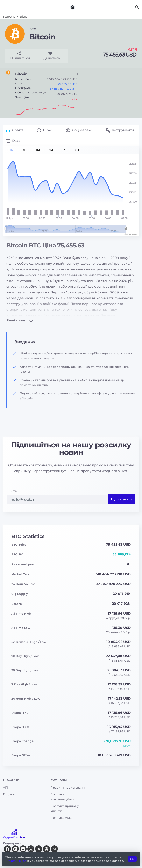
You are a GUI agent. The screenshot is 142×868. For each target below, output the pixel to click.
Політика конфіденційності (64, 797)
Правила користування (69, 788)
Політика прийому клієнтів (65, 809)
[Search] (137, 7)
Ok (132, 859)
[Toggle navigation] (8, 7)
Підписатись (122, 499)
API (6, 788)
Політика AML (61, 818)
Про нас (9, 794)
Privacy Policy (16, 861)
